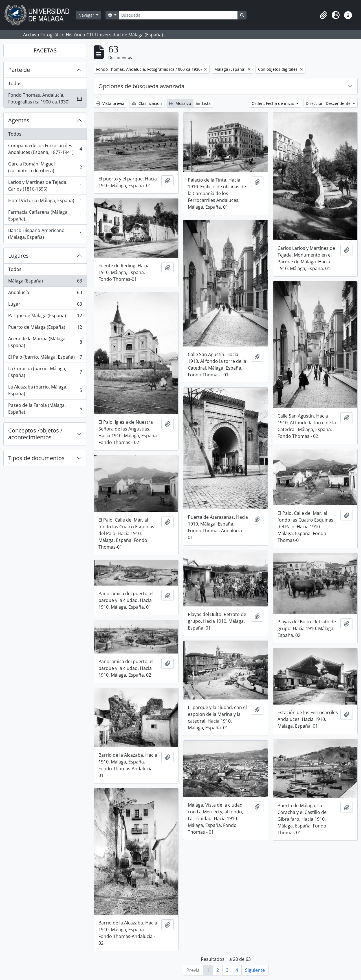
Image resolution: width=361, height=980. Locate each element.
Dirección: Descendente (329, 103)
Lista (203, 103)
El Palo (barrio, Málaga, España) (45, 358)
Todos (15, 83)
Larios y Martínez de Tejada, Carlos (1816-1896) (45, 186)
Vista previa (110, 103)
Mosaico (180, 103)
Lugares (18, 256)
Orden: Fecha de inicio (273, 103)
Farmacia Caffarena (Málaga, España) (45, 215)
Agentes (19, 120)
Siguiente (255, 970)
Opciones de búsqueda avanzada (141, 86)
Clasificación (147, 103)
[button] (323, 15)
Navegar (87, 15)
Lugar (45, 305)
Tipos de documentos (36, 458)
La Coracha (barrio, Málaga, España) (45, 372)
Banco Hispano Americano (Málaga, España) (45, 234)
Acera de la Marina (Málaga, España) (45, 342)
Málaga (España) (45, 282)
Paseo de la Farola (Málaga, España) (45, 409)
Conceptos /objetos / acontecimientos (35, 434)
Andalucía (45, 294)
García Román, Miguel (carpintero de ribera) (45, 167)
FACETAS (45, 50)
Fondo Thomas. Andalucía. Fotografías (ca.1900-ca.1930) (45, 98)
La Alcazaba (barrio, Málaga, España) (45, 390)
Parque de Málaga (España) (45, 317)
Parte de (19, 70)
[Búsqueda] (178, 15)
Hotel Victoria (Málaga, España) (45, 202)
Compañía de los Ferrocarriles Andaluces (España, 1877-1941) (45, 149)
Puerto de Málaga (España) (45, 328)
